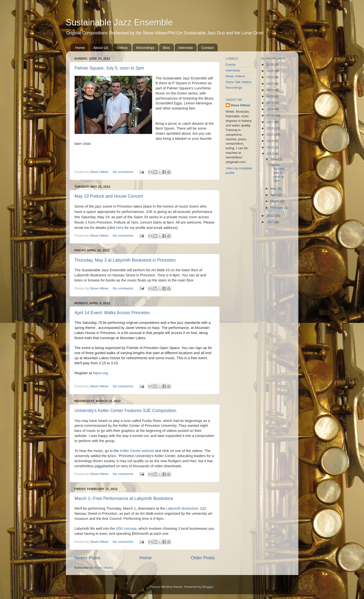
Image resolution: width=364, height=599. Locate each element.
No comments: (124, 172)
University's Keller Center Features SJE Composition (126, 411)
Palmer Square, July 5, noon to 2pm (109, 68)
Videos (122, 48)
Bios (166, 48)
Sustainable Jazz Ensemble (119, 22)
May (274, 189)
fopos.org (100, 373)
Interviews (233, 70)
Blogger (208, 587)
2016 (271, 128)
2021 (271, 96)
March (275, 201)
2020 (271, 103)
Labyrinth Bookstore (182, 508)
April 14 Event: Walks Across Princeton (112, 313)
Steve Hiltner (241, 105)
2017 (271, 122)
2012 (271, 154)
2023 (271, 84)
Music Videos (235, 76)
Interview (186, 48)
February (277, 208)
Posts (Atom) (104, 568)
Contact (208, 48)
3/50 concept (126, 529)
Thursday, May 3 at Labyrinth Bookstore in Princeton (125, 260)
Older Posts (203, 558)
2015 (271, 135)
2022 (271, 90)
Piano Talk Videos (239, 82)
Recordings (145, 48)
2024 (271, 77)
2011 (271, 216)
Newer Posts (87, 558)
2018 (271, 115)
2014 (271, 141)
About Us (101, 48)
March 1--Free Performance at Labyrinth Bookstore (124, 498)
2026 (271, 65)
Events (231, 65)
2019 (271, 109)
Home (80, 48)
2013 (271, 147)
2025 (271, 71)
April (274, 195)
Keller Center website (137, 451)
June (274, 159)
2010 (271, 222)
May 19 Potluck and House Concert (109, 196)
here (120, 228)
